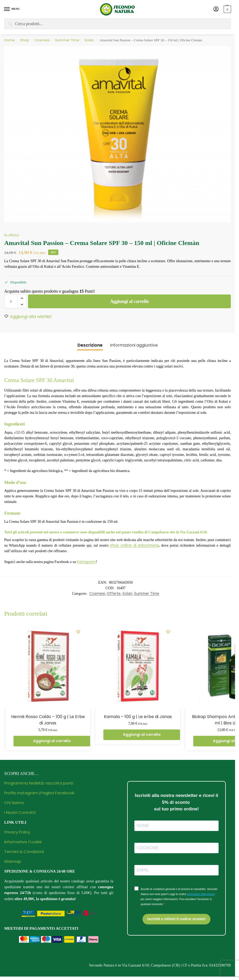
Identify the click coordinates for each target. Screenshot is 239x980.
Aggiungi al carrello (129, 301)
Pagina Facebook (57, 793)
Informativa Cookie (23, 842)
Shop (25, 40)
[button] (227, 9)
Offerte (114, 593)
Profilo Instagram (21, 793)
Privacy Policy (17, 832)
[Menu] (12, 9)
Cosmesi (42, 40)
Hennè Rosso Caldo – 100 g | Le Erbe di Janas (48, 720)
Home (10, 40)
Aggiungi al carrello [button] (52, 741)
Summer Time (67, 40)
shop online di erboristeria (134, 545)
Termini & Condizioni (24, 852)
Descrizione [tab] (90, 345)
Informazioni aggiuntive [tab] (134, 345)
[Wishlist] (78, 632)
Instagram (86, 562)
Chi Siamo (14, 803)
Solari (89, 40)
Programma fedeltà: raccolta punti (39, 783)
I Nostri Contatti (20, 812)
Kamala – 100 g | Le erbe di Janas (138, 717)
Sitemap (13, 861)
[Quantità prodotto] (11, 301)
